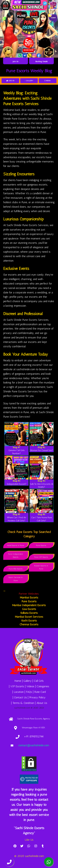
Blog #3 (17, 481)
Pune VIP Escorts (41, 557)
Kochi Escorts (29, 621)
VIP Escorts (17, 686)
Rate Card (40, 692)
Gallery (29, 81)
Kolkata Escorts (29, 613)
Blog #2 (41, 447)
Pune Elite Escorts (16, 569)
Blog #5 (16, 514)
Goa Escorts (29, 609)
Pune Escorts (41, 545)
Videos (30, 686)
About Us (42, 703)
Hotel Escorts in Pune (16, 545)
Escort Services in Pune (16, 579)
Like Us (10, 81)
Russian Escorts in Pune (41, 567)
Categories (43, 686)
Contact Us (20, 697)
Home (18, 681)
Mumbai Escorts (29, 598)
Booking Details (41, 61)
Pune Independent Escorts (16, 556)
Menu (48, 81)
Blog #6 (42, 514)
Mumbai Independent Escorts (29, 605)
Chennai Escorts (29, 624)
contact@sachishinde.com (34, 745)
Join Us (15, 61)
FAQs (29, 692)
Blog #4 (42, 481)
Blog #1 (16, 447)
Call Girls (39, 681)
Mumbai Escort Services (29, 617)
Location (19, 692)
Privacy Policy (37, 697)
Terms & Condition (23, 703)
